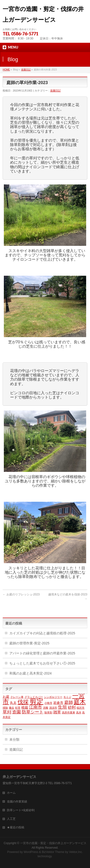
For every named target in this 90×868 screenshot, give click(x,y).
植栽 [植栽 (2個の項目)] (25, 708)
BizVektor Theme (53, 852)
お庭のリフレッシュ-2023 (21, 594)
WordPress (31, 852)
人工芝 (11, 819)
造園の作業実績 (17, 802)
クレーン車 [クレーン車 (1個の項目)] (17, 697)
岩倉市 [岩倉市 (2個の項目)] (58, 703)
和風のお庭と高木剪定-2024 (30, 673)
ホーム (11, 793)
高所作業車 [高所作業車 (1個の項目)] (69, 712)
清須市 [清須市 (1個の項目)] (53, 708)
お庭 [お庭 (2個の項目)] (6, 697)
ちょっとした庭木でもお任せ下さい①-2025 (42, 663)
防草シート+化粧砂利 (21, 810)
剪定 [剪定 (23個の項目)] (36, 701)
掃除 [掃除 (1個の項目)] (5, 708)
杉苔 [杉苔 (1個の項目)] (18, 708)
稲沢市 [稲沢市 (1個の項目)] (81, 708)
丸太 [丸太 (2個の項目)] (13, 703)
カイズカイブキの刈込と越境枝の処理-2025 (42, 633)
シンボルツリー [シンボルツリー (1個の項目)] (53, 697)
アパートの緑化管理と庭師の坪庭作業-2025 (42, 653)
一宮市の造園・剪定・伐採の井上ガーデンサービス (53, 843)
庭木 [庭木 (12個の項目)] (80, 702)
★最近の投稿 (16, 827)
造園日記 (26, 70)
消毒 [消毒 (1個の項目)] (46, 708)
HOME (6, 70)
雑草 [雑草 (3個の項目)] (57, 712)
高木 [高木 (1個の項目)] (79, 712)
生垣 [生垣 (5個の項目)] (62, 707)
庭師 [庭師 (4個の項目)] (69, 702)
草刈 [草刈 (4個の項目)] (7, 712)
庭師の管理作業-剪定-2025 (29, 643)
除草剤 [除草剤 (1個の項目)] (48, 712)
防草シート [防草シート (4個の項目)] (33, 712)
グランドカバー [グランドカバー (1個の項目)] (34, 697)
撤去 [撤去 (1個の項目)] (12, 708)
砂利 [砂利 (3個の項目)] (72, 707)
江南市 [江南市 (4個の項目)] (36, 707)
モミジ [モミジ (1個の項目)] (67, 697)
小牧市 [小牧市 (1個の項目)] (48, 703)
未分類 (14, 739)
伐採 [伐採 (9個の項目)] (23, 702)
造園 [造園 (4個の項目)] (17, 712)
